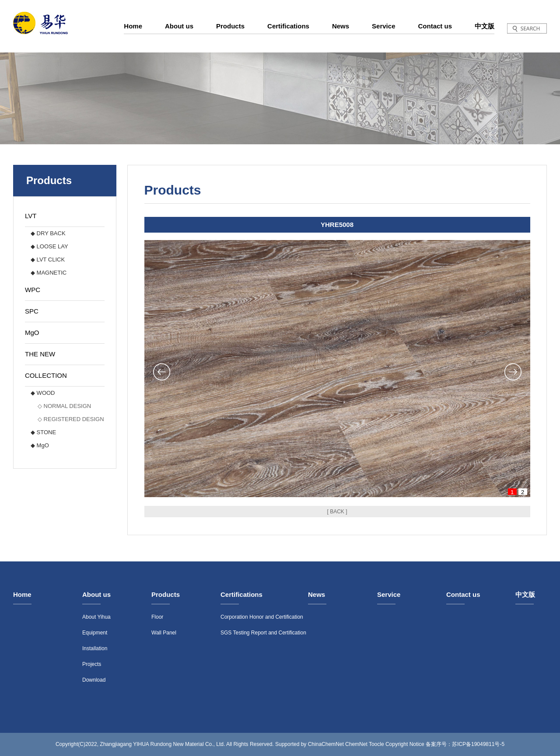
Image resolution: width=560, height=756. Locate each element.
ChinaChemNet (326, 744)
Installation (95, 648)
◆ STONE (43, 432)
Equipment (95, 633)
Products (230, 26)
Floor (157, 617)
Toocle (376, 744)
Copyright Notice (405, 744)
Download (94, 680)
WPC (33, 290)
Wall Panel (164, 633)
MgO (32, 333)
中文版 (485, 26)
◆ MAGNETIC (49, 273)
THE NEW (40, 354)
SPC (32, 311)
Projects (92, 664)
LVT (31, 216)
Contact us (435, 26)
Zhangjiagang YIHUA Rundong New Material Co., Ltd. (162, 744)
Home (133, 26)
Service (383, 26)
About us (179, 26)
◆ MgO (40, 445)
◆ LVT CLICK (48, 260)
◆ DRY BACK (48, 233)
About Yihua (96, 617)
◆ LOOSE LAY (49, 246)
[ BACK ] (337, 512)
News (341, 26)
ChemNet (356, 744)
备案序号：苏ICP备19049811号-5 (465, 744)
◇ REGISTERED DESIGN (71, 419)
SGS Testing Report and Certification (263, 633)
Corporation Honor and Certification (262, 617)
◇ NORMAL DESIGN (64, 406)
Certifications (288, 26)
